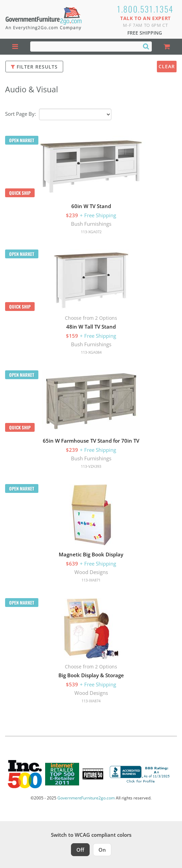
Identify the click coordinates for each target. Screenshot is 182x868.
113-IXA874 (91, 701)
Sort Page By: (21, 114)
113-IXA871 (91, 580)
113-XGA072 (91, 232)
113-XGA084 (91, 352)
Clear (167, 66)
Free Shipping (145, 33)
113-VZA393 (91, 466)
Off (80, 850)
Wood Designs (91, 572)
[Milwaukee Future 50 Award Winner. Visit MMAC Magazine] (93, 774)
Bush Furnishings (91, 224)
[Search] (146, 46)
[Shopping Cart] (167, 47)
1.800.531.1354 (145, 9)
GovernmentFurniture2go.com (86, 798)
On (102, 850)
